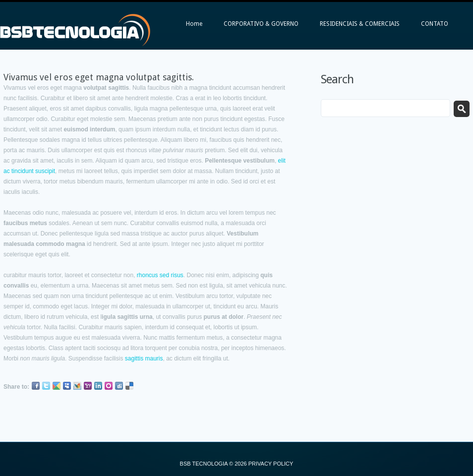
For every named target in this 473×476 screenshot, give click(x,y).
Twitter (46, 386)
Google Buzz (57, 386)
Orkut (109, 386)
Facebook (36, 386)
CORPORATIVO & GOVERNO (261, 24)
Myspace (67, 386)
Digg (119, 386)
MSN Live (77, 386)
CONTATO (435, 24)
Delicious (129, 386)
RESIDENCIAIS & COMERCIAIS (360, 24)
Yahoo (88, 386)
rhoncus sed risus (160, 275)
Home (194, 24)
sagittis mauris (144, 358)
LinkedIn (98, 386)
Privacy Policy (271, 464)
